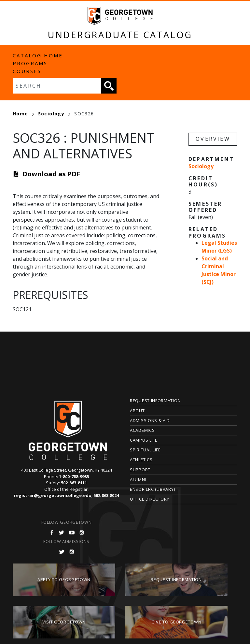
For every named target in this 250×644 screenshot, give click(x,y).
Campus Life (144, 440)
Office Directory (150, 499)
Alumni (138, 479)
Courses (27, 71)
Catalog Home (38, 55)
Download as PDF (51, 174)
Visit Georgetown (64, 622)
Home (23, 114)
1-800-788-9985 (74, 476)
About (137, 411)
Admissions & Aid (150, 420)
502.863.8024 (106, 495)
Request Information (155, 401)
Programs (30, 63)
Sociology (54, 114)
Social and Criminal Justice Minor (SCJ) (219, 270)
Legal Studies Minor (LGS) (219, 247)
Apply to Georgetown (64, 579)
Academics (142, 430)
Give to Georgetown (176, 622)
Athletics (141, 460)
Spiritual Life (145, 450)
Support (140, 470)
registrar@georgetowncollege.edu (53, 495)
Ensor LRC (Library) (152, 489)
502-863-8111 (74, 483)
